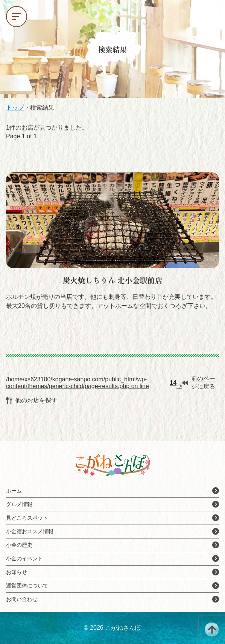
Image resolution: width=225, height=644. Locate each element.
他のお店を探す (32, 401)
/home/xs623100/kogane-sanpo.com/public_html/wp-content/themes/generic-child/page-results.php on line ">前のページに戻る (111, 382)
